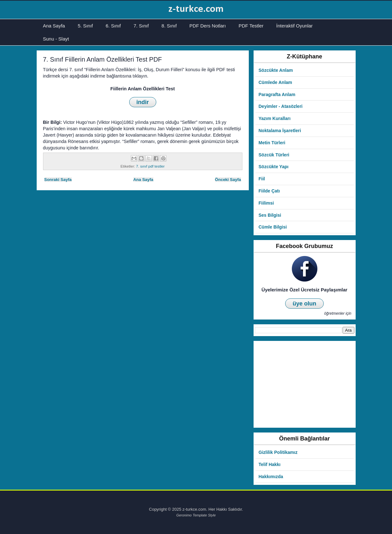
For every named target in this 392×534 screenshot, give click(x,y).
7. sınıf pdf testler (151, 166)
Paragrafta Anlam (277, 94)
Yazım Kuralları (275, 118)
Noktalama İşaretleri (280, 131)
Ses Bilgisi (270, 215)
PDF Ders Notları (208, 26)
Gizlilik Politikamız (278, 452)
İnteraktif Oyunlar (294, 26)
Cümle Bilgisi (273, 227)
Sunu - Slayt (56, 39)
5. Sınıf (85, 26)
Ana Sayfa (54, 26)
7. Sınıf (141, 26)
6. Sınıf (113, 26)
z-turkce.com (196, 9)
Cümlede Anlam (275, 82)
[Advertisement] (305, 384)
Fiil (262, 179)
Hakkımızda (271, 477)
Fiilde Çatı (269, 191)
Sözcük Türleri (274, 155)
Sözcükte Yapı (274, 167)
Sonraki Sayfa (58, 180)
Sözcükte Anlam (276, 70)
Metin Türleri (272, 143)
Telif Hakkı (270, 464)
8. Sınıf (169, 26)
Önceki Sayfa (228, 180)
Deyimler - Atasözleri (281, 106)
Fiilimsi (266, 203)
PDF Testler (251, 26)
